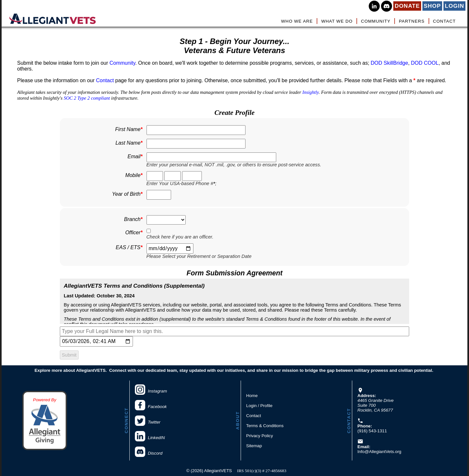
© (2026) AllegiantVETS (209, 471)
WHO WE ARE (297, 21)
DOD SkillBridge (389, 63)
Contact (105, 80)
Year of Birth (127, 194)
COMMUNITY (376, 21)
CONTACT (444, 21)
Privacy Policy (260, 436)
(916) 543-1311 (372, 431)
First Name (129, 129)
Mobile (134, 175)
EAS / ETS (129, 248)
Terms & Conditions (265, 426)
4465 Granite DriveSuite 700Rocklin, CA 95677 (376, 405)
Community (122, 63)
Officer (134, 233)
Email (135, 157)
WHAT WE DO (337, 21)
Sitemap (254, 446)
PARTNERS (412, 21)
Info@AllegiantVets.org (379, 452)
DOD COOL (425, 63)
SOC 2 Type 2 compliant (87, 98)
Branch (133, 219)
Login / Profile (259, 406)
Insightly (311, 92)
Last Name (129, 143)
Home (252, 396)
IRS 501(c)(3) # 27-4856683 (262, 471)
